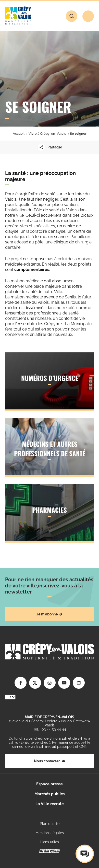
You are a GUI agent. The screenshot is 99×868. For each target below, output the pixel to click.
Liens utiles (50, 842)
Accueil (19, 134)
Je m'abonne (49, 614)
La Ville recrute (50, 804)
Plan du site (50, 824)
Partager (50, 147)
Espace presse (49, 784)
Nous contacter (49, 761)
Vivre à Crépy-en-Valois (47, 134)
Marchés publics (49, 794)
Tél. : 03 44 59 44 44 (50, 729)
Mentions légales (50, 833)
